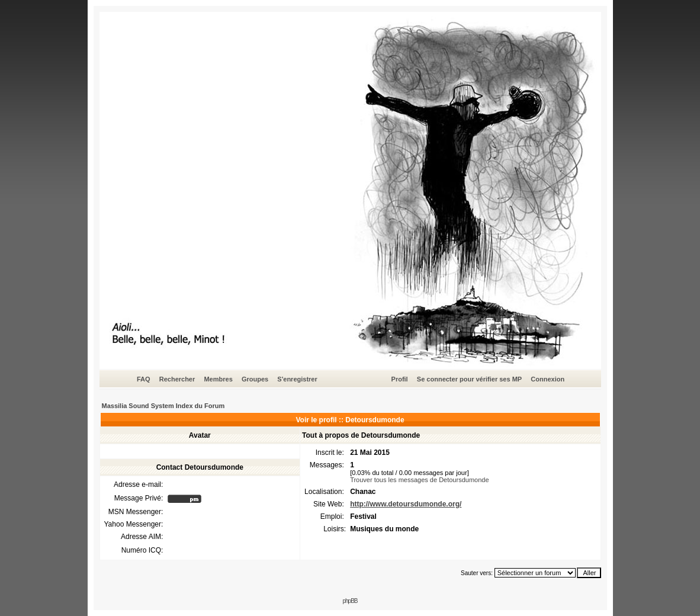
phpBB (350, 601)
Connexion (548, 379)
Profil (400, 379)
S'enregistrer (297, 379)
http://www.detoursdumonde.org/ (406, 504)
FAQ (144, 379)
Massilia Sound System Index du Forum (163, 406)
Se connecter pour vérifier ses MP (469, 379)
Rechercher (177, 379)
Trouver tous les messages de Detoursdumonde (419, 480)
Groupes (255, 379)
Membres (218, 379)
